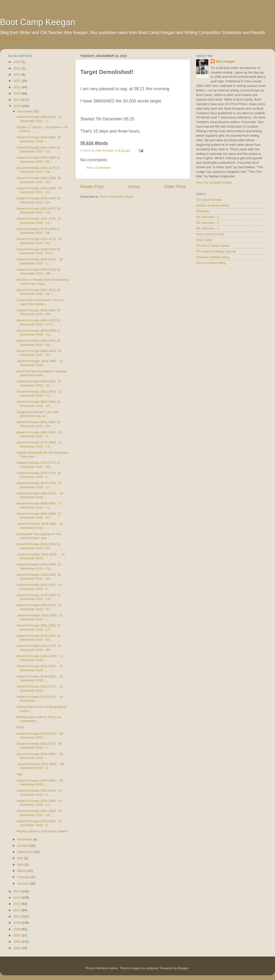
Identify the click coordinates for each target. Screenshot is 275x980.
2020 (17, 93)
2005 (17, 948)
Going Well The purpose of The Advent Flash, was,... (39, 536)
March (22, 871)
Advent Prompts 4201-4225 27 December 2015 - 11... (39, 221)
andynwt (152, 968)
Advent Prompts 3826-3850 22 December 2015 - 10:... (38, 404)
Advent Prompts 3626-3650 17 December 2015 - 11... (39, 505)
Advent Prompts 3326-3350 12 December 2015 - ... (40, 617)
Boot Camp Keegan (38, 22)
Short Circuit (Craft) (210, 234)
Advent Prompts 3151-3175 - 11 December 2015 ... (40, 688)
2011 (17, 910)
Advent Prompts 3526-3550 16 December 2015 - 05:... (38, 546)
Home (134, 187)
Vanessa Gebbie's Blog (213, 257)
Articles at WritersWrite (212, 205)
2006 (17, 942)
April (21, 865)
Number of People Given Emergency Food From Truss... (43, 282)
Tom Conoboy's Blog (211, 263)
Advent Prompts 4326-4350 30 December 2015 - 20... (39, 180)
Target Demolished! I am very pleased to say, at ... (38, 414)
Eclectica (203, 211)
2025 (17, 68)
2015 (17, 106)
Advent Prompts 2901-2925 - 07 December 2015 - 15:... (39, 813)
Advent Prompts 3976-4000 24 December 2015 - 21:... (38, 333)
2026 (17, 62)
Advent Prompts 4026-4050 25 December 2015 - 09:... (38, 312)
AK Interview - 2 (207, 223)
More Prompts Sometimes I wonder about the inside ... (42, 373)
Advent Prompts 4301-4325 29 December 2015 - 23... (39, 190)
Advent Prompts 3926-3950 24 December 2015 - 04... (39, 353)
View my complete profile (214, 182)
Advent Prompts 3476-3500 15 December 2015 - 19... (39, 566)
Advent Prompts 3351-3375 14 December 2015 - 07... (39, 607)
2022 (17, 81)
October (23, 846)
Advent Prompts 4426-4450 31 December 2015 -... (39, 139)
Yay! (20, 774)
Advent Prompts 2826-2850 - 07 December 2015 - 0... (39, 823)
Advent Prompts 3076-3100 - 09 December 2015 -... (40, 736)
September (26, 852)
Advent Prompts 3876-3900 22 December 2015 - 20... (39, 383)
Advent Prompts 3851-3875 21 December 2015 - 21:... (39, 394)
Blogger (183, 968)
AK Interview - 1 (207, 217)
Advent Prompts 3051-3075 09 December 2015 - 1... (39, 746)
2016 (17, 100)
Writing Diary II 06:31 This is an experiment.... (39, 719)
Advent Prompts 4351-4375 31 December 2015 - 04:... (38, 170)
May (21, 858)
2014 (17, 891)
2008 (17, 929)
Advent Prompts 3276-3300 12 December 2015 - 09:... (38, 638)
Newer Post (92, 187)
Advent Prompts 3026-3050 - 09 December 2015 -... (40, 756)
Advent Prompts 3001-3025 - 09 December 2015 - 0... (40, 766)
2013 (17, 898)
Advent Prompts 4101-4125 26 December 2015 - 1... (40, 261)
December (25, 111)
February (24, 877)
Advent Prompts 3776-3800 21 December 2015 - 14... (39, 444)
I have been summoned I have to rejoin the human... (40, 302)
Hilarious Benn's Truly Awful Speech (42, 831)
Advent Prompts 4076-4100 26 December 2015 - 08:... (38, 272)
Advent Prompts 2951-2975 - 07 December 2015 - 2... (39, 792)
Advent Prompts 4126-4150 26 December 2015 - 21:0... (38, 251)
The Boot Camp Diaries (213, 246)
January (23, 883)
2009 (17, 923)
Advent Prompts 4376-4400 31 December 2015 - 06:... (38, 160)
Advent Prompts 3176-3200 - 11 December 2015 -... (40, 678)
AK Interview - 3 (207, 228)
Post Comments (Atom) (117, 197)
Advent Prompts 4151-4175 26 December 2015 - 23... (39, 241)
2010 (17, 916)
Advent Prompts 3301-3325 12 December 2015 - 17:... (38, 627)
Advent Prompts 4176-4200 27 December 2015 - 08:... (38, 231)
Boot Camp (204, 240)
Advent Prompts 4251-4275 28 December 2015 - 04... (38, 210)
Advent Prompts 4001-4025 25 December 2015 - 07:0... (38, 322)
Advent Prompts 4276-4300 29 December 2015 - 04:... (38, 200)
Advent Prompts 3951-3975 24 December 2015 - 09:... (38, 343)
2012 (17, 904)
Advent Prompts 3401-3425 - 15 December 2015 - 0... (39, 587)
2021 (17, 87)
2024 (17, 75)
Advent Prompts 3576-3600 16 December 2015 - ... (40, 526)
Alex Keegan (225, 61)
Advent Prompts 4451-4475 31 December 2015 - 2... (39, 119)
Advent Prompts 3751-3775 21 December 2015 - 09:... (38, 465)
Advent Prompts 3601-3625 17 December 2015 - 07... (39, 516)
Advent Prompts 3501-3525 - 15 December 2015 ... (41, 556)
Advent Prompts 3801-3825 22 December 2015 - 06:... (38, 424)
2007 (17, 935)
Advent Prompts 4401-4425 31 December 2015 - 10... (38, 149)
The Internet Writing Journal (216, 251)
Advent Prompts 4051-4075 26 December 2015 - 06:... (38, 292)
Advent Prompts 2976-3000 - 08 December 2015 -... (40, 782)
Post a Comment (98, 168)
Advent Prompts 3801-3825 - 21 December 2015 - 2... (39, 434)
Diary (20, 727)
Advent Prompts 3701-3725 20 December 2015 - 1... (39, 475)
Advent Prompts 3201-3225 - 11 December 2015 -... (40, 668)
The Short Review (209, 200)
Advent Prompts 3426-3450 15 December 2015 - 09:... (39, 577)
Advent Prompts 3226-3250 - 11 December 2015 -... (40, 658)
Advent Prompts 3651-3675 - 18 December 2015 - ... (40, 495)
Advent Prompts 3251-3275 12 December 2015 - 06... (39, 648)
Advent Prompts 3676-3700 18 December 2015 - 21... (39, 485)
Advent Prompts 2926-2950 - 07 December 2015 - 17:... (39, 803)
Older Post (175, 187)
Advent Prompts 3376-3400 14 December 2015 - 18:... (38, 597)
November (25, 839)
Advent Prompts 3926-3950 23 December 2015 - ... (40, 363)
